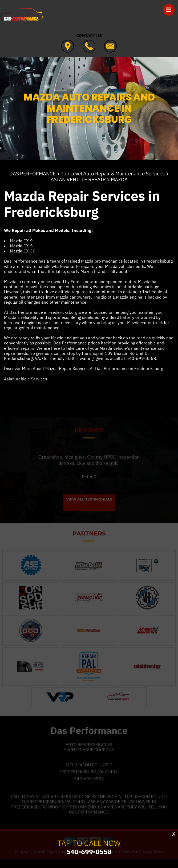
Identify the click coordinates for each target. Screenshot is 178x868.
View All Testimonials (89, 505)
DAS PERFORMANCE (33, 174)
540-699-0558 (141, 358)
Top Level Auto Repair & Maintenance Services (113, 174)
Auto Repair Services (89, 750)
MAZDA (119, 179)
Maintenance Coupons (89, 755)
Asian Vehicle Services (26, 379)
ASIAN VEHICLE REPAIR (78, 179)
